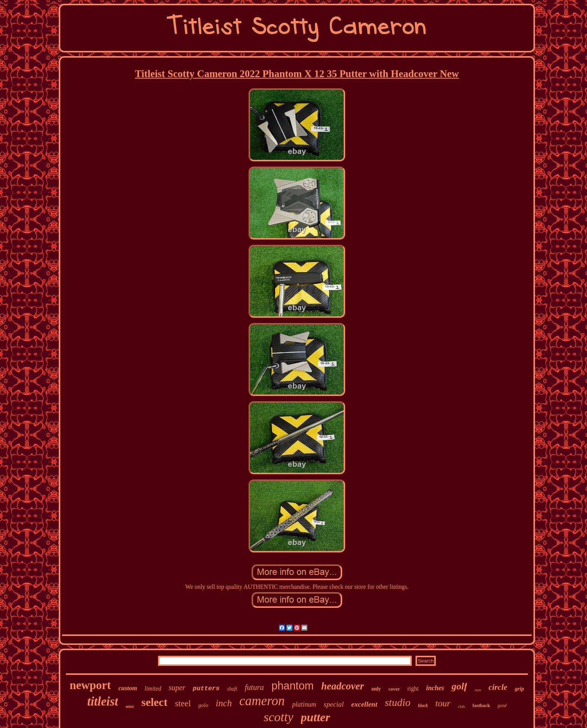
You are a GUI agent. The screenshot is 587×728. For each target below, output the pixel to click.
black (423, 706)
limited (153, 689)
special (334, 704)
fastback (481, 705)
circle (498, 687)
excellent (364, 704)
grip (519, 689)
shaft (232, 689)
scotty (278, 717)
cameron (262, 701)
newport (90, 685)
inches (435, 688)
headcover (343, 686)
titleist (103, 701)
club (461, 706)
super (177, 688)
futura (254, 687)
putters (206, 689)
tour (443, 703)
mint (130, 706)
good (502, 706)
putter (316, 717)
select (154, 702)
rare (478, 690)
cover (394, 689)
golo (203, 705)
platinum (304, 704)
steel (183, 703)
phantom (293, 686)
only (376, 689)
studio (398, 702)
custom (128, 688)
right (413, 689)
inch (224, 703)
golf (459, 686)
